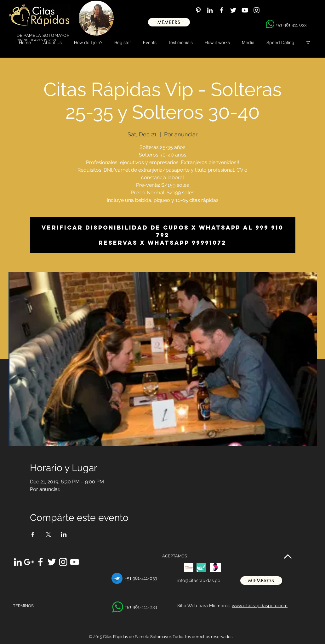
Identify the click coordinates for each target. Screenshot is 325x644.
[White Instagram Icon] (257, 10)
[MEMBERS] (169, 22)
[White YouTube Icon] (245, 10)
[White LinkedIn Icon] (210, 10)
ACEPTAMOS (175, 556)
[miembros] (261, 581)
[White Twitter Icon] (233, 10)
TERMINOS (23, 606)
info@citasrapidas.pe (199, 580)
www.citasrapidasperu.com (260, 606)
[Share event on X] (48, 534)
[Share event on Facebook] (33, 534)
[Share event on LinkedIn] (64, 534)
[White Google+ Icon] (29, 562)
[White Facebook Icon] (222, 10)
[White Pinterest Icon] (198, 10)
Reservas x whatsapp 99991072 (162, 243)
